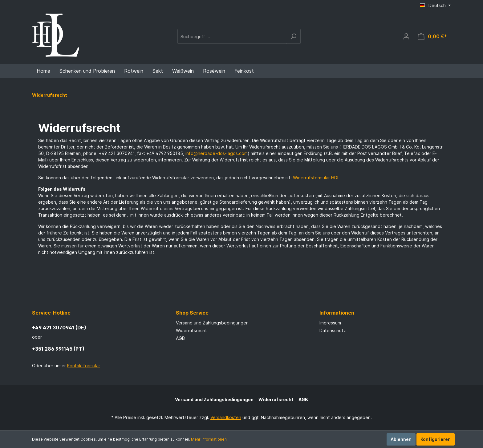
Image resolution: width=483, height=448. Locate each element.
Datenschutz (333, 330)
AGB (180, 338)
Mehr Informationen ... (211, 439)
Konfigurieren (436, 439)
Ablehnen (401, 439)
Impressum (330, 323)
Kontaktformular (83, 366)
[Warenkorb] (432, 37)
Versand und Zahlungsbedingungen (212, 323)
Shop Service (192, 313)
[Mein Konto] (406, 36)
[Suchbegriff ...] (232, 36)
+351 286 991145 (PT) (58, 349)
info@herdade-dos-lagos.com (217, 153)
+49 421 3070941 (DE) (59, 328)
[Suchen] (293, 36)
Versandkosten (226, 417)
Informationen (337, 313)
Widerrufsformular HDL (316, 178)
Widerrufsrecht (191, 330)
